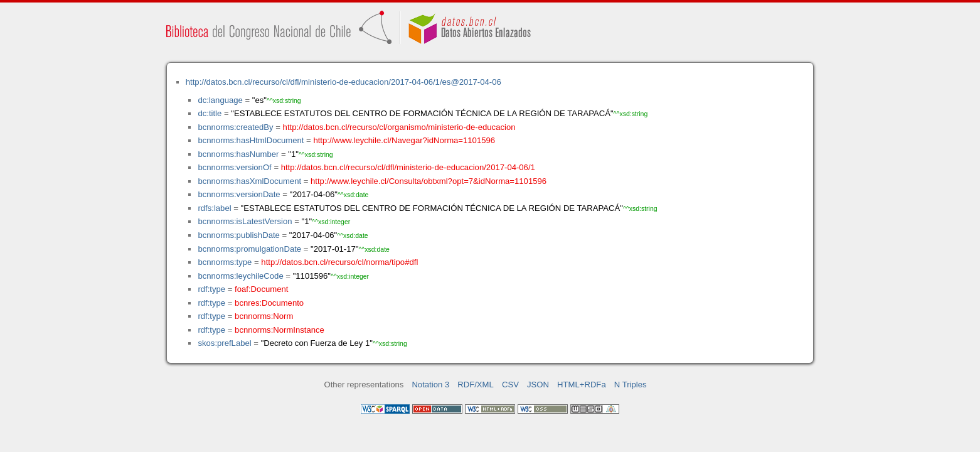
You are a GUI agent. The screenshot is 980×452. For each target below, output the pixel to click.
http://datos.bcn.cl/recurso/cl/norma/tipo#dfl (339, 262)
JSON (538, 385)
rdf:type (211, 289)
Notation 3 (430, 385)
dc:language (220, 100)
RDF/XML (476, 385)
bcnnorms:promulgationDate (249, 249)
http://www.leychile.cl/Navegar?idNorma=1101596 (404, 140)
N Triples (631, 385)
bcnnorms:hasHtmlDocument (251, 140)
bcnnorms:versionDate (239, 194)
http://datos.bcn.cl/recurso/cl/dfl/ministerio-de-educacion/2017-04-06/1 (408, 167)
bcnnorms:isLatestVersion (245, 221)
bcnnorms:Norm (264, 316)
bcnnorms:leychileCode (240, 276)
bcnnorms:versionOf (234, 167)
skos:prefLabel (224, 343)
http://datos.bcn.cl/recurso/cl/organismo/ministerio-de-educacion (399, 127)
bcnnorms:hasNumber (238, 154)
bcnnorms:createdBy (235, 127)
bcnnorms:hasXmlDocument (249, 181)
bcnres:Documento (269, 303)
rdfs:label (214, 208)
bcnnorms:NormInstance (280, 330)
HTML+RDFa (582, 385)
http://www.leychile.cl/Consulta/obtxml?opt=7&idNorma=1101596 (429, 181)
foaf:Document (261, 289)
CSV (510, 385)
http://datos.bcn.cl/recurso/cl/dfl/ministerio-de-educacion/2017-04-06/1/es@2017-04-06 (344, 82)
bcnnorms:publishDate (238, 235)
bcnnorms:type (225, 262)
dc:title (210, 113)
